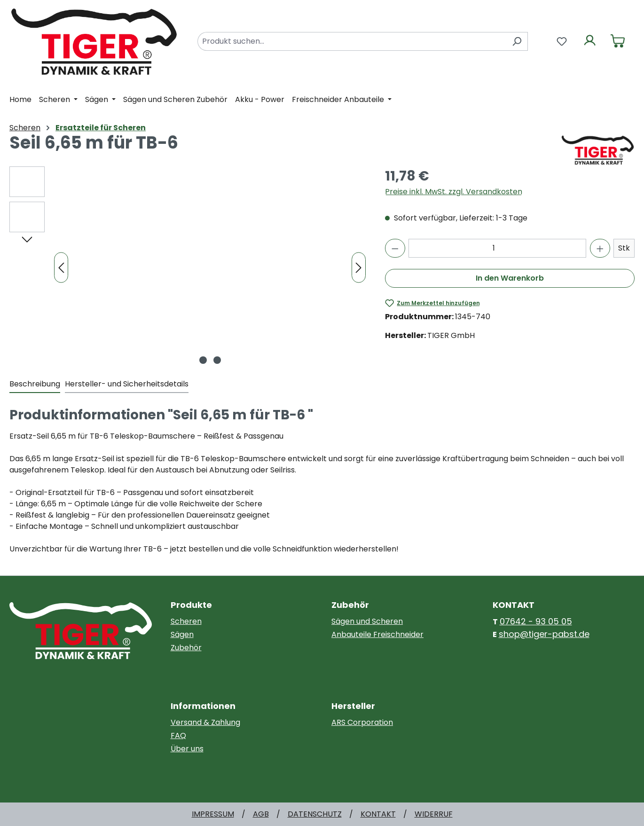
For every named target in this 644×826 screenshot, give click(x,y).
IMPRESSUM (213, 814)
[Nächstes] (359, 268)
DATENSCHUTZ (315, 814)
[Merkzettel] (562, 41)
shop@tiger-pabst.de (544, 634)
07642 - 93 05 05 (536, 621)
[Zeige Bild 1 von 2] (203, 360)
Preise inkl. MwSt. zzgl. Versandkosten (454, 192)
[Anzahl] (498, 248)
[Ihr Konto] (590, 41)
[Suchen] (517, 41)
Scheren (186, 621)
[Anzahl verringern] (395, 248)
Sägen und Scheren (367, 621)
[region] (188, 267)
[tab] (35, 385)
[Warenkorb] (618, 41)
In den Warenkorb (510, 278)
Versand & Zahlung (205, 722)
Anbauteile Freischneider (377, 634)
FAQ (178, 736)
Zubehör (186, 648)
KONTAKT (378, 814)
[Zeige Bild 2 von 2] (217, 360)
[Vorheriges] (61, 268)
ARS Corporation (362, 722)
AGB (261, 814)
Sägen (182, 634)
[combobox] (352, 41)
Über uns (187, 749)
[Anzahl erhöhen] (600, 248)
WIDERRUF (434, 814)
